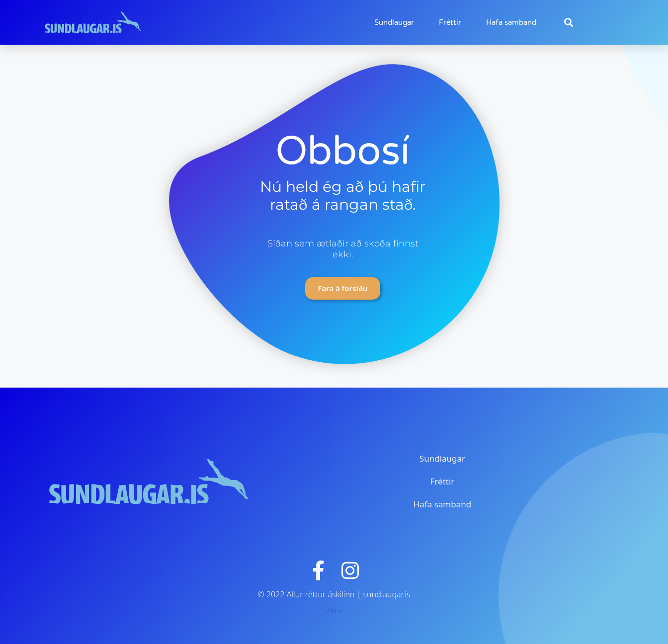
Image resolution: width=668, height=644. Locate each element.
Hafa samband (511, 22)
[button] (568, 23)
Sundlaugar (394, 22)
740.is (334, 611)
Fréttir (450, 22)
